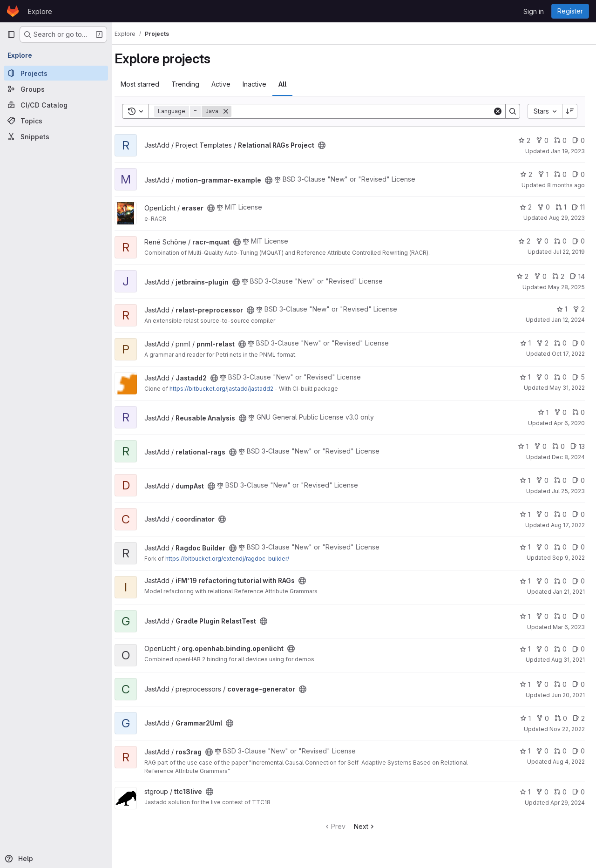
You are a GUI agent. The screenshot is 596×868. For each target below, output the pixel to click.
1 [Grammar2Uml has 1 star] (525, 718)
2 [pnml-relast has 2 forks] (542, 343)
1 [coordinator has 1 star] (525, 514)
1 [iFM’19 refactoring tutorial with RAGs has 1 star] (525, 581)
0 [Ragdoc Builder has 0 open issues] (579, 547)
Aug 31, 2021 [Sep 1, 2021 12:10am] (568, 660)
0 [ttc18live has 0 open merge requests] (560, 792)
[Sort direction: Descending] (570, 111)
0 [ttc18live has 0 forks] (542, 792)
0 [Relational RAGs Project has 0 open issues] (579, 140)
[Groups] (56, 89)
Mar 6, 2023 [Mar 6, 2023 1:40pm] (569, 627)
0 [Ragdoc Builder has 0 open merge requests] (560, 547)
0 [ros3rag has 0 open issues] (579, 751)
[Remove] (234, 111)
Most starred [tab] (148, 84)
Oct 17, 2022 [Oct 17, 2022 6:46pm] (568, 354)
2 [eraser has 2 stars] (526, 207)
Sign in (534, 11)
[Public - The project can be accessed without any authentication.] (330, 145)
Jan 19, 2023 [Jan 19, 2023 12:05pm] (568, 151)
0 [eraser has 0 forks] (544, 207)
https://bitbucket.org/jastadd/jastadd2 (230, 389)
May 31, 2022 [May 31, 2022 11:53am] (567, 388)
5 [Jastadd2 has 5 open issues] (579, 377)
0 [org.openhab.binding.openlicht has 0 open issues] (579, 649)
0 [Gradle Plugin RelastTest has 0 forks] (542, 616)
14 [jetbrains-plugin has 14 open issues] (577, 276)
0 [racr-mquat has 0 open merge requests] (560, 241)
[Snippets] (56, 136)
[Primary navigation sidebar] (11, 34)
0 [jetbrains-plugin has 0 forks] (540, 276)
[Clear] (498, 111)
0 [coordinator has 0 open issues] (579, 514)
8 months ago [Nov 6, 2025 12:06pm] (566, 185)
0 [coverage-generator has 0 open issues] (579, 684)
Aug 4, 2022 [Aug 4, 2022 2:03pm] (569, 762)
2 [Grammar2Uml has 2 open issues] (579, 718)
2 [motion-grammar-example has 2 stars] (526, 174)
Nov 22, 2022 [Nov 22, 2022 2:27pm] (567, 729)
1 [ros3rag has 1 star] (525, 751)
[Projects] (56, 73)
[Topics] (56, 121)
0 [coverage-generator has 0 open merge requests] (560, 684)
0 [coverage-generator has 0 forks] (542, 684)
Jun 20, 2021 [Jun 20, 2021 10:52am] (568, 695)
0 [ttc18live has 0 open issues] (579, 792)
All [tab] (291, 84)
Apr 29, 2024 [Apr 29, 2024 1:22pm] (568, 803)
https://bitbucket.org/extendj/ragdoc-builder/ (236, 559)
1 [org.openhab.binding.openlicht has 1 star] (525, 649)
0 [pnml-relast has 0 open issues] (579, 343)
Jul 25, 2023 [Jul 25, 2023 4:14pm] (568, 491)
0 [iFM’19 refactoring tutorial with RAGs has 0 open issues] (579, 581)
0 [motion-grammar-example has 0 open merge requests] (560, 174)
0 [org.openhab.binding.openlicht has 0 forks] (542, 649)
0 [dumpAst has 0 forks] (542, 480)
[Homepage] (13, 11)
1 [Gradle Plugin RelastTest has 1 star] (525, 616)
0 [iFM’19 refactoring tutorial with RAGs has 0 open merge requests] (560, 581)
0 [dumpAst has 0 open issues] (579, 480)
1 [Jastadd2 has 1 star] (525, 377)
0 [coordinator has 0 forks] (542, 514)
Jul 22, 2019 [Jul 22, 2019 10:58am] (569, 252)
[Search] (366, 111)
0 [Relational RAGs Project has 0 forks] (542, 140)
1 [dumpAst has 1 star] (525, 480)
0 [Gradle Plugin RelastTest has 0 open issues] (579, 616)
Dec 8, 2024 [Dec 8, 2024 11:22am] (568, 457)
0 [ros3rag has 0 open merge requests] (560, 751)
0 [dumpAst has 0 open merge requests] (560, 480)
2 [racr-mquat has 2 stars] (524, 241)
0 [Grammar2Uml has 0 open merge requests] (561, 718)
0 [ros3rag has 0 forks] (542, 751)
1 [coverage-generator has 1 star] (525, 684)
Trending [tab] (194, 84)
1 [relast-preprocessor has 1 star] (562, 309)
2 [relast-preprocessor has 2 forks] (579, 309)
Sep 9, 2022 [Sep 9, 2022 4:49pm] (569, 558)
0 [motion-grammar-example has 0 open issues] (579, 174)
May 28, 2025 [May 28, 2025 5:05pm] (566, 287)
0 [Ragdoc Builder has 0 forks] (542, 547)
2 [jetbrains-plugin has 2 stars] (522, 276)
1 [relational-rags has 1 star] (523, 446)
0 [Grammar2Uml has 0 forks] (543, 718)
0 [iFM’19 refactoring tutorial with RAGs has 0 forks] (542, 581)
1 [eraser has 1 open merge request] (561, 207)
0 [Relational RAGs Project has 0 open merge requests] (560, 140)
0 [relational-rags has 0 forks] (540, 446)
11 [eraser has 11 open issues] (578, 207)
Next (369, 826)
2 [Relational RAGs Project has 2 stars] (524, 140)
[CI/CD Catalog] (56, 105)
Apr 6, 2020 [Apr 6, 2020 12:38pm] (569, 423)
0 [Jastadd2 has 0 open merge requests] (560, 377)
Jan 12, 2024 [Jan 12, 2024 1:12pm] (568, 320)
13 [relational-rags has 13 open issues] (578, 446)
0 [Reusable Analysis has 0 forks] (560, 412)
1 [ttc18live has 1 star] (525, 792)
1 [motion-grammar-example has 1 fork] (543, 174)
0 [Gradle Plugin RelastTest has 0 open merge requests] (560, 616)
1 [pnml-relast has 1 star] (525, 343)
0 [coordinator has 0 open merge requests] (560, 514)
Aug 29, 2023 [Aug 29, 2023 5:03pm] (567, 218)
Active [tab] (229, 84)
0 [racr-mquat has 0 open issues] (579, 241)
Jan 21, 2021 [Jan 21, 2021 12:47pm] (569, 592)
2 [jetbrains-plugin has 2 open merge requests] (558, 276)
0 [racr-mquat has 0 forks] (542, 241)
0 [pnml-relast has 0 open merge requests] (560, 343)
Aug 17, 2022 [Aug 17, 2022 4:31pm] (568, 525)
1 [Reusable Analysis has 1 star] (543, 412)
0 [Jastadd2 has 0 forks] (542, 377)
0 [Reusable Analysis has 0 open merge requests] (579, 412)
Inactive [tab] (263, 84)
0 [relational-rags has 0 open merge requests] (559, 446)
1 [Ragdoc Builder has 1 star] (525, 547)
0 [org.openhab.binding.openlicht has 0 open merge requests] (560, 649)
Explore (40, 11)
